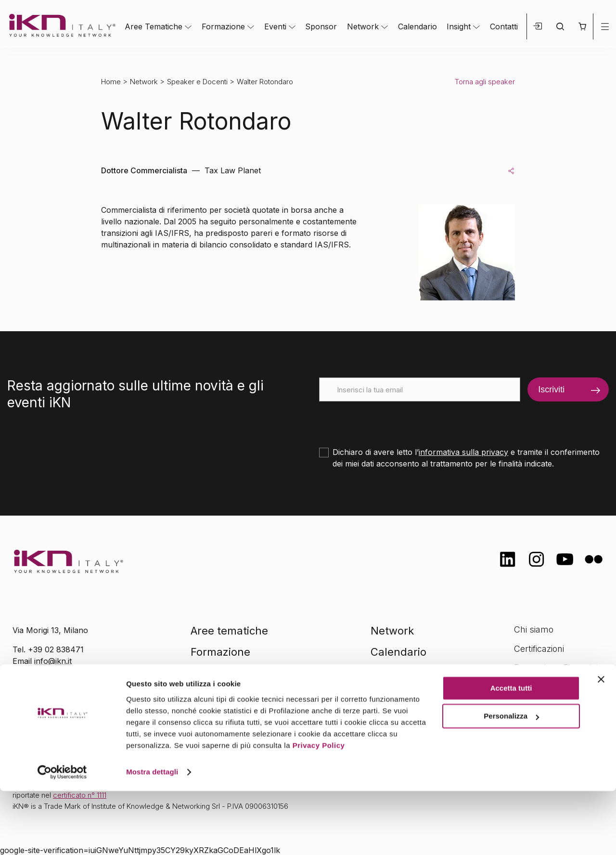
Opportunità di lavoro (556, 687)
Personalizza (511, 780)
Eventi (275, 26)
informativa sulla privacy (463, 452)
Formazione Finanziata (559, 667)
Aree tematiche (229, 631)
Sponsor (321, 26)
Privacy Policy (319, 810)
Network (363, 26)
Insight (459, 26)
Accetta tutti (511, 752)
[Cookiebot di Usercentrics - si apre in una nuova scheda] (62, 836)
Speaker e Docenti (197, 82)
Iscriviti (551, 389)
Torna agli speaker (485, 82)
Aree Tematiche (154, 26)
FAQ (522, 706)
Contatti (504, 26)
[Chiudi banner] (601, 743)
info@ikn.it (53, 661)
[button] (582, 26)
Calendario (417, 26)
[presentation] (392, 420)
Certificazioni (539, 649)
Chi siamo (534, 629)
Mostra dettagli (152, 836)
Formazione (223, 26)
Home (111, 82)
